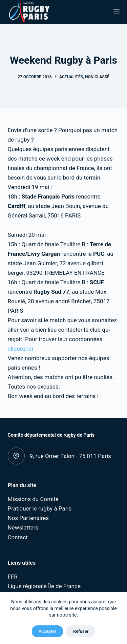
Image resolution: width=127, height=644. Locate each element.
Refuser (81, 631)
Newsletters (23, 527)
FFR (13, 577)
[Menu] (117, 12)
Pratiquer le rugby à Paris (40, 508)
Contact (18, 537)
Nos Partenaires (28, 518)
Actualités (71, 77)
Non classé (97, 77)
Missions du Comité (33, 499)
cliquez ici (20, 349)
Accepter (47, 631)
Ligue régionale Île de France (44, 586)
